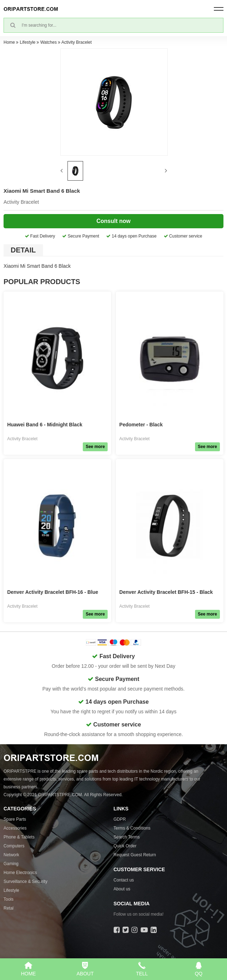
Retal (9, 908)
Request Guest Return (135, 855)
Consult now (114, 221)
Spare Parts (15, 819)
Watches (48, 42)
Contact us (124, 880)
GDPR (120, 819)
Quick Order (125, 846)
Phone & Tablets (19, 837)
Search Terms (127, 837)
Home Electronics (20, 873)
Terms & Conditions (132, 828)
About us (122, 889)
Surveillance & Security (25, 882)
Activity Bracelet (77, 42)
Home (9, 42)
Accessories (15, 828)
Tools (9, 899)
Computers (14, 846)
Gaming (11, 864)
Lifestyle (28, 42)
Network (11, 855)
